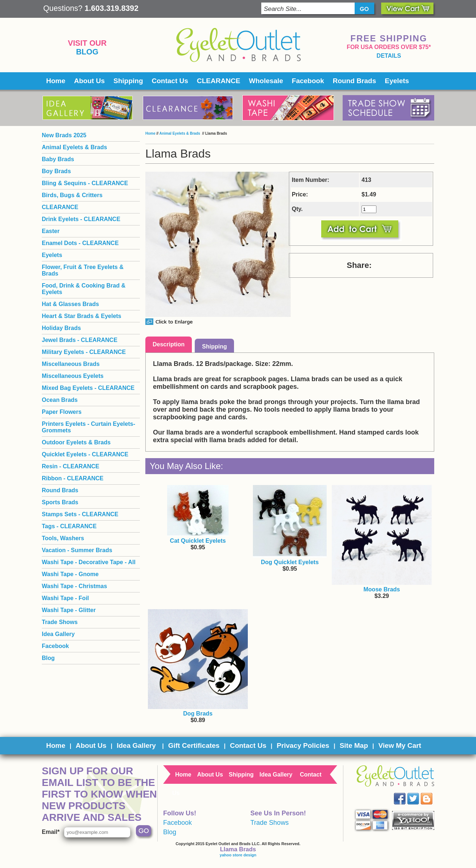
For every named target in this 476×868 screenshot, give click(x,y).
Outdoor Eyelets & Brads (76, 442)
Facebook (308, 81)
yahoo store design (238, 855)
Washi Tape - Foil (65, 598)
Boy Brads (56, 171)
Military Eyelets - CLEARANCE (84, 352)
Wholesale (266, 81)
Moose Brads (382, 589)
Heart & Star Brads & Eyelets (82, 316)
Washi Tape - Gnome (70, 574)
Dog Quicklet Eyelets (290, 562)
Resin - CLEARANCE (70, 466)
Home (56, 81)
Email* (51, 832)
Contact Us (170, 81)
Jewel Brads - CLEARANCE (80, 340)
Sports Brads (60, 502)
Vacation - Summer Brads (77, 550)
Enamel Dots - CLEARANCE (80, 243)
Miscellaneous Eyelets (73, 376)
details (389, 56)
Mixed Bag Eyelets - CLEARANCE (88, 388)
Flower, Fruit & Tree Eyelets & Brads (83, 270)
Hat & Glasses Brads (70, 304)
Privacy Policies (303, 745)
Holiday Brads (61, 328)
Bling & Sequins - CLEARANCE (85, 183)
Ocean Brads (60, 400)
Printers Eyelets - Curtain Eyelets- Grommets (88, 427)
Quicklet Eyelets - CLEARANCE (85, 454)
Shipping (128, 81)
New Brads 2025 (64, 135)
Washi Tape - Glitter (69, 610)
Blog (87, 52)
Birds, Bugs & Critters (72, 195)
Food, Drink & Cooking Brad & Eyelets (84, 289)
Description (169, 344)
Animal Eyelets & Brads (180, 133)
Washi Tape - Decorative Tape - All (89, 562)
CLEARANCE (219, 81)
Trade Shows (60, 622)
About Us (89, 81)
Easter (51, 231)
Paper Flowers (62, 412)
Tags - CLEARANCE (69, 526)
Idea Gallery (58, 634)
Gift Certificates (194, 745)
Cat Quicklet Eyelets (198, 541)
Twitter (418, 793)
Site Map (354, 745)
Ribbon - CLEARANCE (73, 478)
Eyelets (397, 81)
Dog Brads (198, 714)
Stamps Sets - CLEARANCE (80, 514)
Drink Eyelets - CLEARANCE (81, 219)
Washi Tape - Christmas (74, 586)
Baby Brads (58, 159)
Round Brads (354, 81)
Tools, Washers (63, 538)
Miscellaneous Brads (71, 364)
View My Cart (400, 745)
